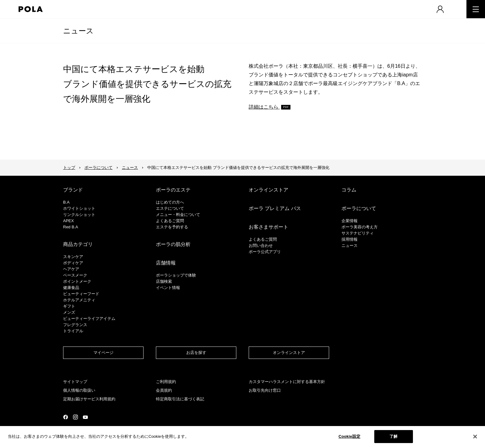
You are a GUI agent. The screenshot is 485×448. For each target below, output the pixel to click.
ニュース (78, 31)
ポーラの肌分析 (173, 244)
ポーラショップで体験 (176, 275)
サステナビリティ (358, 233)
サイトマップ (75, 382)
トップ (69, 168)
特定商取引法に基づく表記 (180, 399)
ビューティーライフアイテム (89, 319)
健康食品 (71, 288)
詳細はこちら (264, 107)
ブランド (73, 190)
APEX (69, 221)
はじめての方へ (170, 202)
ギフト (69, 306)
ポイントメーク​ (77, 281)
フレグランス (75, 325)
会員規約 (164, 390)
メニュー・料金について (178, 215)
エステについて (170, 208)
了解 (393, 436)
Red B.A (71, 227)
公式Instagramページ (75, 417)
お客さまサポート (268, 227)
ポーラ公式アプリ (265, 252)
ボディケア (73, 263)
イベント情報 (168, 288)
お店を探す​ (196, 353)
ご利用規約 (166, 382)
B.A (66, 202)
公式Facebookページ (66, 417)
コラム (349, 190)
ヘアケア (71, 269)
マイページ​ (103, 353)
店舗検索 (164, 281)
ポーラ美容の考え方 (360, 227)
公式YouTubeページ (85, 417)
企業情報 (350, 221)
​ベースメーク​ (75, 275)
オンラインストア (268, 190)
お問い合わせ (261, 246)
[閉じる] (475, 437)
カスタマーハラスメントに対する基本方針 (287, 382)
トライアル (73, 331)
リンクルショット (79, 215)
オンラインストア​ (289, 353)
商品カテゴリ (78, 244)
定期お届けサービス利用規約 (89, 399)
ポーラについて (99, 168)
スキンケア (73, 257)
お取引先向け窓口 (265, 390)
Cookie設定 (349, 436)
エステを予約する (172, 227)
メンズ (69, 312)
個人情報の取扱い (79, 390)
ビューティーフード (81, 294)
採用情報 (350, 239)
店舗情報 (166, 263)
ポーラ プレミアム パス (275, 208)
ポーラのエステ (173, 190)
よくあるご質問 (170, 221)
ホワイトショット (79, 208)
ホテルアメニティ (79, 300)
